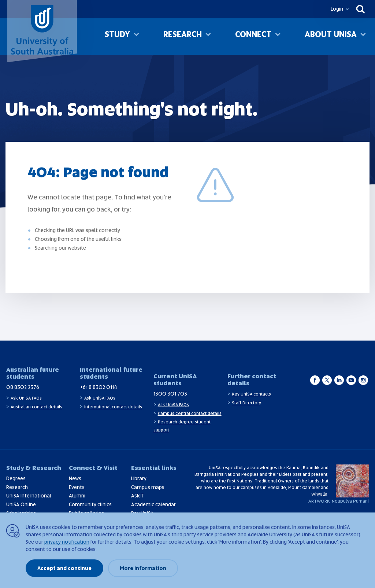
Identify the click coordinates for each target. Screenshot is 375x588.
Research (183, 36)
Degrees (16, 478)
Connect (253, 36)
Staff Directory (246, 403)
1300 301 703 (170, 394)
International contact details (113, 407)
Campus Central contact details (190, 414)
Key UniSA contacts (251, 394)
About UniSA (331, 36)
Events (77, 487)
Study (117, 36)
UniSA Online (21, 504)
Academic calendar (153, 504)
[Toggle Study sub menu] (136, 37)
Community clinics (90, 504)
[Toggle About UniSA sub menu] (363, 37)
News (75, 478)
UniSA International (29, 496)
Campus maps (148, 487)
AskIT (138, 496)
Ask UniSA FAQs (26, 398)
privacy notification (67, 542)
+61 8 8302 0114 (99, 387)
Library (139, 478)
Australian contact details (36, 407)
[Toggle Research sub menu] (208, 37)
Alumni (77, 496)
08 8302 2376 (23, 387)
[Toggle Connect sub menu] (278, 37)
